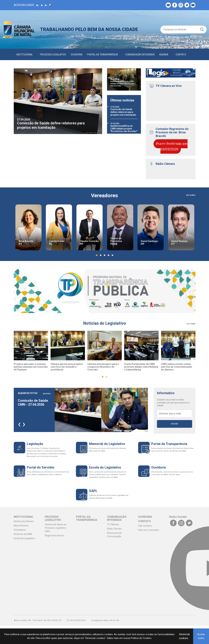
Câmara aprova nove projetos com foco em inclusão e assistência (67, 367)
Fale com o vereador (149, 530)
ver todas (191, 324)
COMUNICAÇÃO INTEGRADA (140, 55)
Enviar (174, 424)
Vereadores (20, 530)
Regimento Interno (55, 536)
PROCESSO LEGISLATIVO (53, 55)
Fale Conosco (145, 526)
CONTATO (181, 55)
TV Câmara (113, 524)
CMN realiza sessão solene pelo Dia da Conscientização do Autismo (177, 367)
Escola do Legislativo (24, 538)
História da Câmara (24, 521)
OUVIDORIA (77, 55)
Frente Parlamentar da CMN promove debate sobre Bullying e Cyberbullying (141, 367)
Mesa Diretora (21, 526)
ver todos (191, 195)
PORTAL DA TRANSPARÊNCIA (103, 55)
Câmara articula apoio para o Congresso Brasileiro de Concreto (103, 367)
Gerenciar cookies (184, 636)
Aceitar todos (201, 636)
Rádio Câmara (114, 529)
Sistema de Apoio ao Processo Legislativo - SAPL (56, 528)
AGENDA (164, 55)
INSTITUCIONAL (25, 55)
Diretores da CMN (23, 534)
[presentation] (19, 424)
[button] (97, 255)
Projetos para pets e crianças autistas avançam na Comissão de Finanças (31, 367)
